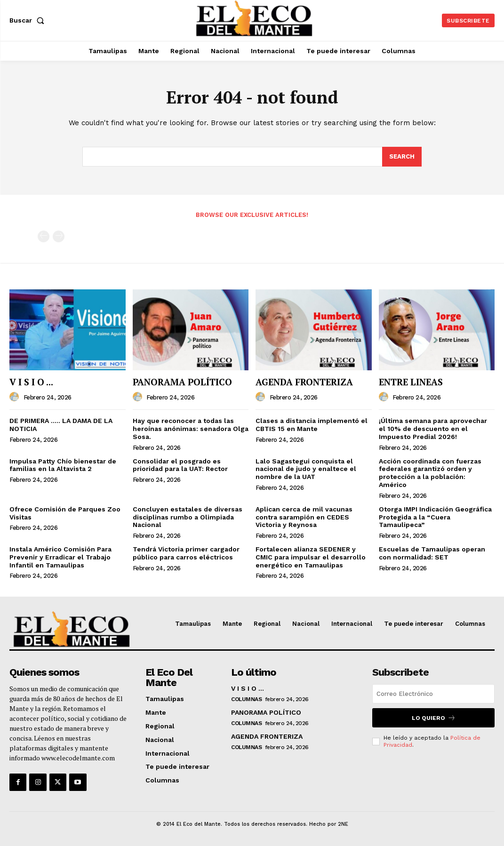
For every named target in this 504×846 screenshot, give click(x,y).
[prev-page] (44, 236)
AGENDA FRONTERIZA (304, 382)
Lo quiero (434, 718)
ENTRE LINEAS (411, 382)
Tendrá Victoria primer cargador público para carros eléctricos (186, 553)
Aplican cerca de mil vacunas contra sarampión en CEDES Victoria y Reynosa (304, 517)
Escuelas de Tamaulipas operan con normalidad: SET (432, 553)
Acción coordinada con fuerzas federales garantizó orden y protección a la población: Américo (430, 473)
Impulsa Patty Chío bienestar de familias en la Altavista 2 (63, 465)
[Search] (402, 157)
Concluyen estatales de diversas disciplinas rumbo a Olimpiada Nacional (188, 517)
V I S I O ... (31, 382)
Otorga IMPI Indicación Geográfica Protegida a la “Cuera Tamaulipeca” (435, 517)
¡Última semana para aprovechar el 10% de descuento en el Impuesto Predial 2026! (433, 429)
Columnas (246, 699)
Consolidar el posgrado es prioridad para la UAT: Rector (180, 465)
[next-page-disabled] (59, 236)
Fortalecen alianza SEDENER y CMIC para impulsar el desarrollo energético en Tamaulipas (311, 557)
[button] (29, 20)
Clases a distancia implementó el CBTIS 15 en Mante (312, 425)
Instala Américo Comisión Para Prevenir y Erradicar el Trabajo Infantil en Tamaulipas (60, 557)
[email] (433, 694)
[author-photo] (16, 397)
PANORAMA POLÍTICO (182, 382)
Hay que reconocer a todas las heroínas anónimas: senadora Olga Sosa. (191, 429)
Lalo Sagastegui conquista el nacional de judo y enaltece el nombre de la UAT (306, 469)
